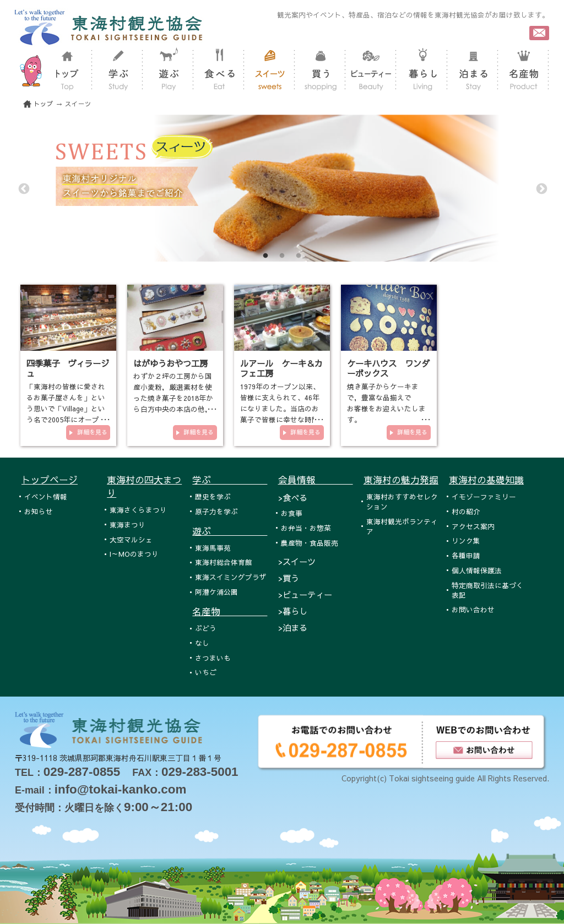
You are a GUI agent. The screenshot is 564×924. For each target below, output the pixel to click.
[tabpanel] (282, 188)
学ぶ (230, 480)
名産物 (230, 611)
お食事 (292, 513)
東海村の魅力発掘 (401, 480)
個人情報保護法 (477, 570)
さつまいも (213, 658)
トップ (44, 104)
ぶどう (206, 628)
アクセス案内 (473, 526)
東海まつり (128, 524)
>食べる (293, 498)
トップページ (50, 480)
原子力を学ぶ (216, 511)
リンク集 (466, 540)
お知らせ (39, 511)
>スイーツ (297, 561)
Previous (23, 188)
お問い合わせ (473, 609)
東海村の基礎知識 (486, 480)
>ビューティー (305, 594)
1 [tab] (265, 256)
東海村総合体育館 (224, 562)
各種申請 (466, 555)
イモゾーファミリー (484, 496)
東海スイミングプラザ (231, 577)
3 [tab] (299, 256)
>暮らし (293, 611)
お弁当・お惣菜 (306, 528)
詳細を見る (92, 432)
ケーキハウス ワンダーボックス (388, 368)
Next (541, 188)
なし (202, 643)
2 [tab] (282, 256)
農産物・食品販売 (310, 543)
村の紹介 (466, 511)
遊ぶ (230, 531)
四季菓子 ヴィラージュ (68, 368)
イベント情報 (46, 496)
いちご (206, 672)
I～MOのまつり (134, 554)
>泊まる (293, 627)
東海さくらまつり (138, 510)
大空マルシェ (131, 539)
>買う (289, 578)
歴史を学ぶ (213, 496)
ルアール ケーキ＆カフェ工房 (281, 368)
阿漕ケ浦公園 (216, 592)
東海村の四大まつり (144, 486)
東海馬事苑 (213, 548)
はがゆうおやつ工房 (170, 363)
